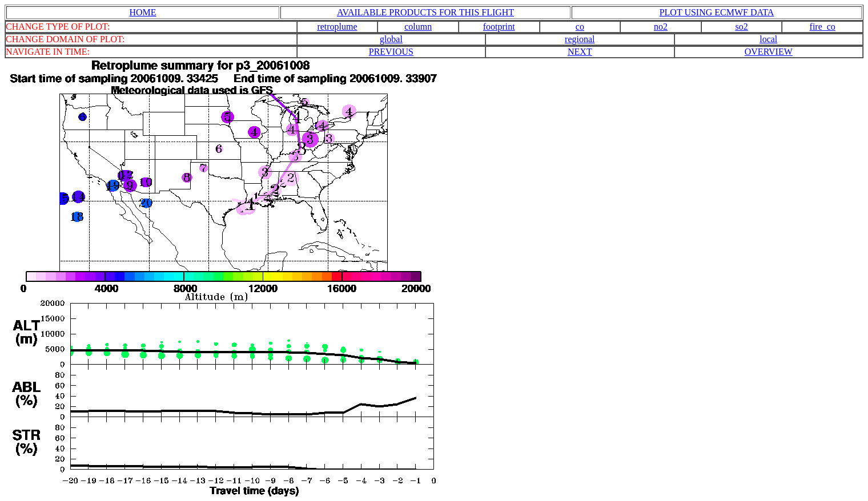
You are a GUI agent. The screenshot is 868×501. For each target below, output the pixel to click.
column (418, 27)
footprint (499, 27)
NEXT (580, 52)
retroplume (337, 27)
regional (580, 39)
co (580, 27)
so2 (742, 27)
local (768, 39)
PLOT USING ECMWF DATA (717, 12)
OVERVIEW (769, 52)
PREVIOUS (391, 52)
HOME (142, 12)
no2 (661, 27)
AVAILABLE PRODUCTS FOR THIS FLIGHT (425, 12)
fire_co (823, 27)
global (391, 39)
